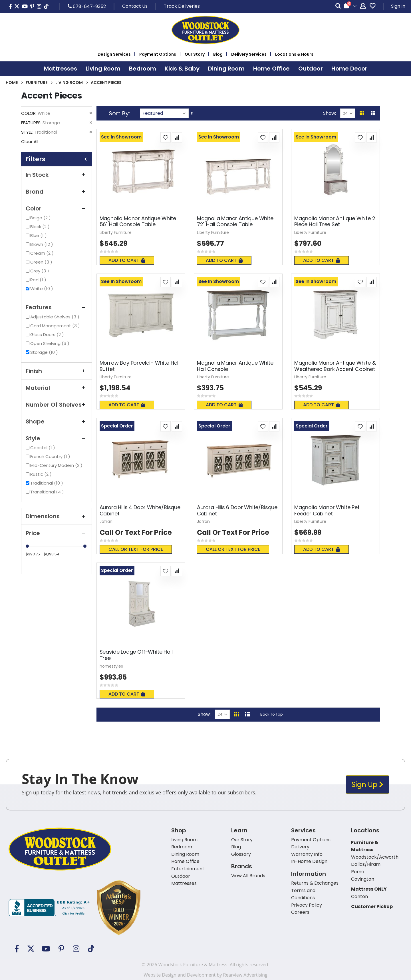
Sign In (398, 6)
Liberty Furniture (116, 232)
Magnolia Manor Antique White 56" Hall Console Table (138, 221)
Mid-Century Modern (57, 465)
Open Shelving (51, 343)
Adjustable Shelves (56, 317)
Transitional (48, 492)
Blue (39, 235)
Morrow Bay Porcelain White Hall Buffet (140, 366)
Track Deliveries (182, 6)
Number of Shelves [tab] (57, 405)
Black (41, 227)
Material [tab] (57, 388)
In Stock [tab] (57, 175)
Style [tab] (57, 438)
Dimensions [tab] (57, 516)
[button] (166, 137)
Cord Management (56, 326)
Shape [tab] (57, 421)
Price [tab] (57, 533)
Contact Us (135, 6)
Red (39, 280)
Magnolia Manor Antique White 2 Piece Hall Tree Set (335, 221)
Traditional (47, 483)
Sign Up (367, 785)
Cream (43, 253)
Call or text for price (136, 549)
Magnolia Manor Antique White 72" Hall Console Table (235, 221)
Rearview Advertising (245, 975)
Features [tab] (57, 307)
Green (42, 262)
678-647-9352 (87, 6)
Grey (40, 271)
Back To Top (272, 714)
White (42, 289)
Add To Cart (127, 260)
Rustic (42, 474)
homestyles (111, 666)
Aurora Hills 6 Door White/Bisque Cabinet (237, 510)
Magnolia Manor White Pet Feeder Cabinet (327, 510)
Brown (42, 244)
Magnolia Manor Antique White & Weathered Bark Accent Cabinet (335, 366)
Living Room (69, 83)
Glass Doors (48, 335)
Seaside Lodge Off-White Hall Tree (136, 655)
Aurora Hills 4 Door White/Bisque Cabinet (140, 510)
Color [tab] (57, 208)
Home (12, 83)
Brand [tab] (57, 192)
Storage (45, 352)
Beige (41, 218)
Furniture (37, 83)
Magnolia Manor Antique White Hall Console (235, 366)
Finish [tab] (57, 371)
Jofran (106, 521)
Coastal (43, 448)
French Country (51, 456)
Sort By (119, 113)
